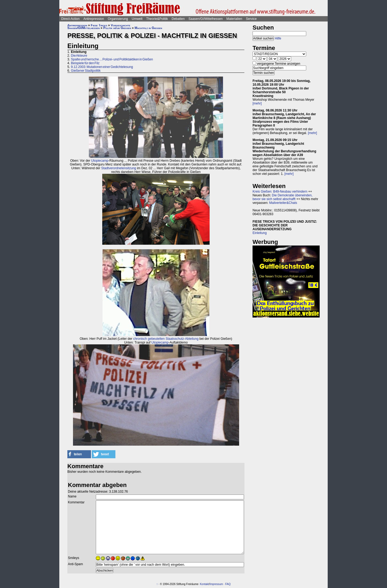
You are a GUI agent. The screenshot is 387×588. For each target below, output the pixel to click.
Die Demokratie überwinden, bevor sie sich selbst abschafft (282, 197)
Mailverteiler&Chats (283, 203)
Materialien (234, 19)
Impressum (216, 584)
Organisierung (118, 19)
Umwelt (137, 19)
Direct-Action (70, 19)
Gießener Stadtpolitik (86, 71)
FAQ (228, 584)
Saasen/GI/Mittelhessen (205, 19)
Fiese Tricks (99, 25)
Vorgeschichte (121, 25)
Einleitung (260, 233)
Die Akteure (79, 56)
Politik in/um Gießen (117, 28)
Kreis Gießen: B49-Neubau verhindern (280, 192)
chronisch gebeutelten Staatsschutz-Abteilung (166, 339)
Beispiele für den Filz (85, 63)
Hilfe (278, 38)
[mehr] (257, 103)
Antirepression (94, 19)
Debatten (178, 19)
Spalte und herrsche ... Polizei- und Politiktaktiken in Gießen (112, 59)
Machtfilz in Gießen (148, 28)
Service (251, 19)
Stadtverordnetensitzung (119, 168)
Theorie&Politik (157, 19)
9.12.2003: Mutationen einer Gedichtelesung (102, 67)
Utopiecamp (100, 161)
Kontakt (205, 584)
